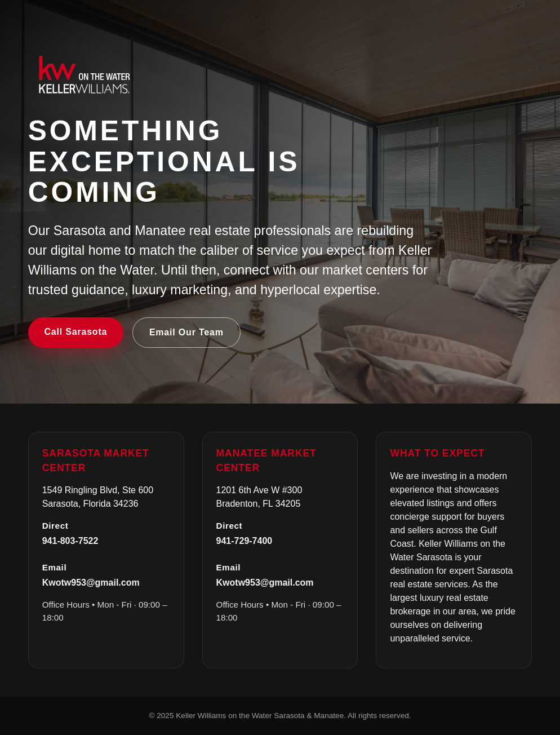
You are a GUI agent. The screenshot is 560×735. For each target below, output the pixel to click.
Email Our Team (186, 332)
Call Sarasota (75, 332)
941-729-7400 (245, 541)
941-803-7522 (70, 541)
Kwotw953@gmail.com (91, 583)
